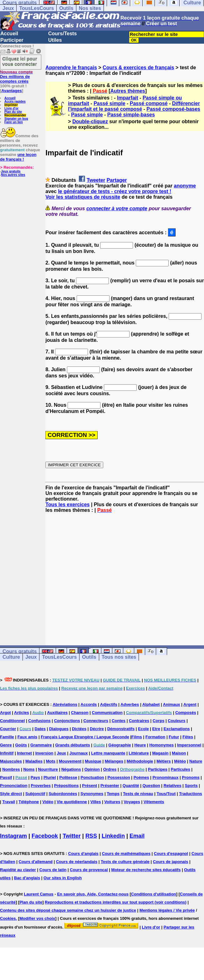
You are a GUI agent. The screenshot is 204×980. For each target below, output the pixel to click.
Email (137, 836)
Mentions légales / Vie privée (167, 910)
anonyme (185, 186)
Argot (5, 713)
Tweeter (96, 180)
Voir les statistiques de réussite (83, 197)
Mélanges (114, 761)
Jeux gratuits (11, 171)
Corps (159, 721)
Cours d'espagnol (171, 854)
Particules (181, 769)
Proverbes (41, 786)
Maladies (34, 761)
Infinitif (7, 753)
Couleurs (176, 721)
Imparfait (128, 98)
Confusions (39, 721)
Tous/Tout (166, 794)
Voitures (112, 802)
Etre (156, 729)
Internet (24, 753)
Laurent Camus (39, 894)
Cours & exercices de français (138, 68)
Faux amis (28, 737)
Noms (29, 769)
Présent (89, 786)
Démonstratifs (121, 729)
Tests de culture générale (125, 862)
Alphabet (151, 704)
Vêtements (154, 802)
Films (137, 737)
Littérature (139, 753)
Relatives (173, 786)
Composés (186, 713)
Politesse (68, 777)
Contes (119, 721)
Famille (7, 737)
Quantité (131, 786)
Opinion (92, 769)
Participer (12, 40)
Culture (11, 657)
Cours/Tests (62, 34)
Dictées (79, 729)
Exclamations (177, 729)
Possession (119, 777)
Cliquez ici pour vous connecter (20, 61)
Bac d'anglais (27, 878)
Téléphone (29, 802)
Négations (71, 769)
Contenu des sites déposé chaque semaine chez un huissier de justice (68, 910)
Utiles (55, 40)
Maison (179, 753)
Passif (6, 777)
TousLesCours (36, 8)
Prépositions (66, 786)
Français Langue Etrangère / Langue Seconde (85, 737)
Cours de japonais (171, 862)
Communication (107, 713)
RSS (91, 836)
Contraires (139, 721)
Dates (40, 729)
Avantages (11, 91)
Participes (158, 769)
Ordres (110, 769)
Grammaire (41, 745)
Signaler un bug (16, 119)
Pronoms (191, 777)
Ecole (143, 729)
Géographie (120, 745)
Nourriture (48, 769)
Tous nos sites (119, 657)
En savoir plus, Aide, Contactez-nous (93, 894)
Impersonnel (189, 745)
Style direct (11, 794)
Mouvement (70, 761)
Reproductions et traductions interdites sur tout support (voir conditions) (116, 902)
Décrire (97, 729)
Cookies (8, 918)
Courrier (8, 729)
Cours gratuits (20, 651)
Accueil (9, 34)
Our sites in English (63, 878)
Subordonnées (63, 794)
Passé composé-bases (173, 109)
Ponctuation (92, 777)
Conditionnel (12, 721)
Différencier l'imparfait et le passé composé (134, 106)
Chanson (80, 713)
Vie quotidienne (72, 802)
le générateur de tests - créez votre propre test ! (115, 191)
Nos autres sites (13, 175)
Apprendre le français (71, 68)
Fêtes (188, 737)
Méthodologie (140, 761)
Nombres (11, 769)
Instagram (13, 836)
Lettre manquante (108, 753)
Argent (190, 704)
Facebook (45, 836)
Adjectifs (109, 704)
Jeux (8, 8)
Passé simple (109, 103)
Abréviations (65, 704)
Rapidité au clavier (18, 870)
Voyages (132, 802)
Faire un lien (14, 122)
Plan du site (13, 112)
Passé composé (149, 103)
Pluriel (50, 777)
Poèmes (141, 777)
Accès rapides (15, 102)
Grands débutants (72, 745)
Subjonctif (35, 794)
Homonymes (161, 745)
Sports (191, 786)
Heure (140, 745)
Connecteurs (96, 721)
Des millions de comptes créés (16, 77)
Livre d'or (11, 108)
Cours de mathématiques (126, 854)
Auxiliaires (57, 713)
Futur (174, 737)
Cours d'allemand (36, 862)
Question (151, 786)
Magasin (160, 753)
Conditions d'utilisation (154, 894)
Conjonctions (67, 721)
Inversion (44, 753)
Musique (93, 761)
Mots (51, 761)
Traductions (191, 794)
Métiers (164, 761)
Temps (113, 794)
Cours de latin (53, 870)
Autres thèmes (128, 91)
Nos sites (90, 8)
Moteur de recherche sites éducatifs (146, 870)
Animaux (172, 704)
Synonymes (92, 794)
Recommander (15, 115)
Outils (66, 8)
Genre (6, 745)
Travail (9, 802)
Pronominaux (165, 777)
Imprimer (11, 105)
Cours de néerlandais (77, 862)
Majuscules (11, 761)
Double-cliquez (90, 121)
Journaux (79, 753)
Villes (96, 802)
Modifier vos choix (37, 918)
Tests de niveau (138, 794)
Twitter (72, 836)
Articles (22, 713)
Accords (89, 704)
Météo (180, 761)
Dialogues (59, 729)
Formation (156, 737)
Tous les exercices (67, 505)
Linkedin (113, 836)
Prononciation (14, 786)
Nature (196, 761)
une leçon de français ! (18, 157)
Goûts (21, 745)
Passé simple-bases (131, 115)
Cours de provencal (89, 870)
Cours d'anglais (83, 854)
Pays (35, 777)
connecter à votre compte (117, 209)
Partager (117, 180)
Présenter (110, 786)
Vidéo (48, 802)
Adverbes (130, 704)
